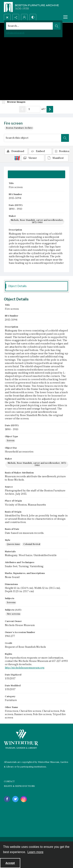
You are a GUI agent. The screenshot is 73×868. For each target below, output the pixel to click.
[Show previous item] (22, 109)
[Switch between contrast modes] (33, 17)
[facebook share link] (7, 799)
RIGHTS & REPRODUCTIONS (19, 786)
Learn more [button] (35, 852)
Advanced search (15, 33)
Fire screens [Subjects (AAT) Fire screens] (14, 614)
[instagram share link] (24, 799)
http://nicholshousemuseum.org (25, 668)
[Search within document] (65, 138)
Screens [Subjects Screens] (11, 603)
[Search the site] (29, 26)
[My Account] (24, 17)
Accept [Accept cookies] (10, 863)
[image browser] (15, 102)
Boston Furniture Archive (19, 128)
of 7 (43, 109)
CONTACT (9, 782)
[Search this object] (33, 138)
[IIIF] (17, 158)
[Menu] (65, 17)
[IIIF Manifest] (57, 158)
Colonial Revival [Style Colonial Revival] (32, 544)
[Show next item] (50, 109)
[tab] (36, 174)
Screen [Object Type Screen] (11, 441)
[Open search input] (7, 17)
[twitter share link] (15, 799)
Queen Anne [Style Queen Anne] (13, 544)
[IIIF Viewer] (33, 158)
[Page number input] (33, 109)
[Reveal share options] (16, 17)
